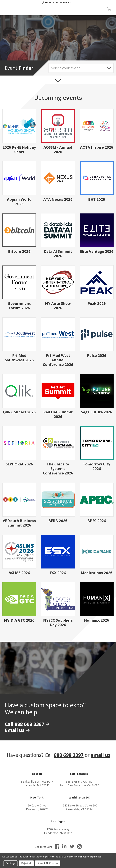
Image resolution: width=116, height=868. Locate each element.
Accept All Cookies (48, 863)
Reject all (26, 863)
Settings (10, 863)
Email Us (66, 2)
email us (101, 755)
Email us (15, 730)
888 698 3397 (69, 755)
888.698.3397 (50, 2)
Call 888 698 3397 (25, 724)
